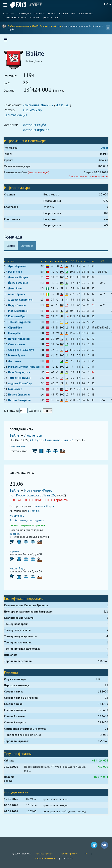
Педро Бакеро (19, 308)
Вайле (17, 438)
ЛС (86, 854)
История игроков (38, 132)
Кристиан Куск (19, 319)
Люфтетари (35, 438)
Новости (8, 14)
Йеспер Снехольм (21, 397)
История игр (19, 518)
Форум (63, 14)
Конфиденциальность (45, 858)
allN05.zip (36, 513)
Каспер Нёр (17, 336)
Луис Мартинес (20, 269)
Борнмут (17, 554)
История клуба (37, 127)
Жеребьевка (86, 14)
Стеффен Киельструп (23, 352)
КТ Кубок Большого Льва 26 (54, 442)
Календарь (24, 14)
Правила (40, 14)
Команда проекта (44, 854)
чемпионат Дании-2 (40, 107)
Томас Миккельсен (22, 380)
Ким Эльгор (17, 391)
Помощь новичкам (15, 18)
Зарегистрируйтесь (51, 26)
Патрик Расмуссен (22, 403)
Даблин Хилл (51, 18)
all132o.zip (65, 108)
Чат (73, 14)
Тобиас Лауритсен (22, 324)
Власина (17, 536)
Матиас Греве (19, 358)
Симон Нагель (19, 347)
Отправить (62, 502)
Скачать (35, 18)
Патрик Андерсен (21, 341)
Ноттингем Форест (41, 493)
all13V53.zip (35, 112)
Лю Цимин (17, 363)
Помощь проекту (69, 854)
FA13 (18, 5)
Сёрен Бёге (17, 330)
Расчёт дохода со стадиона (29, 523)
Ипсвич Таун (19, 571)
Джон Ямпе (17, 291)
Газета (52, 14)
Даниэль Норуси (20, 280)
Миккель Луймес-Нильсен (26, 369)
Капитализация (18, 117)
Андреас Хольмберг (22, 386)
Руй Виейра (17, 274)
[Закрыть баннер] (108, 28)
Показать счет (20, 449)
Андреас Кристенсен (23, 302)
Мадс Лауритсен (20, 313)
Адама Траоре (19, 296)
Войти (107, 4)
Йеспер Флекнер (20, 285)
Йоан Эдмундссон (21, 375)
